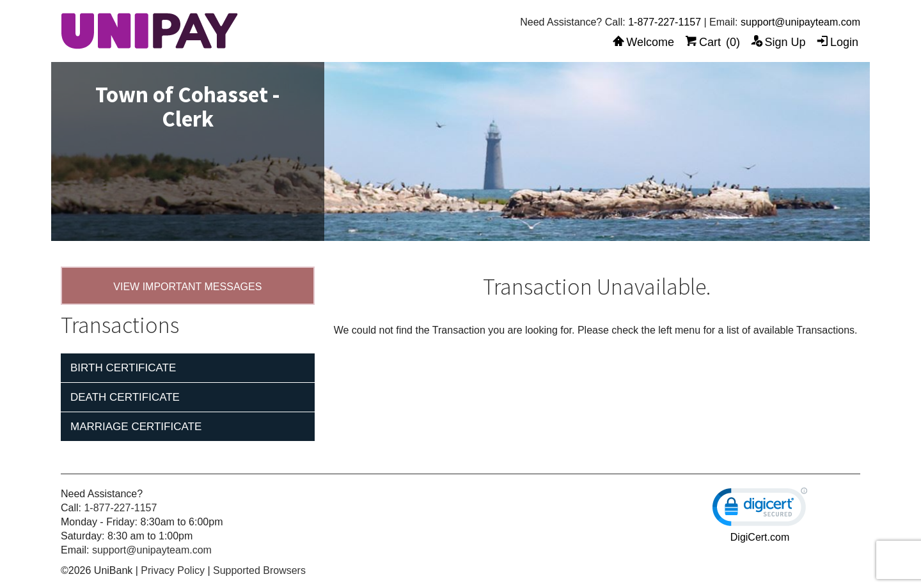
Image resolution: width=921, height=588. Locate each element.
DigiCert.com (760, 537)
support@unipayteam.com (800, 22)
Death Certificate (125, 397)
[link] (760, 510)
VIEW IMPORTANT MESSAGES (187, 287)
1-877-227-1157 (665, 22)
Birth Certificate (123, 368)
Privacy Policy (173, 570)
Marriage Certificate (136, 427)
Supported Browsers (259, 570)
